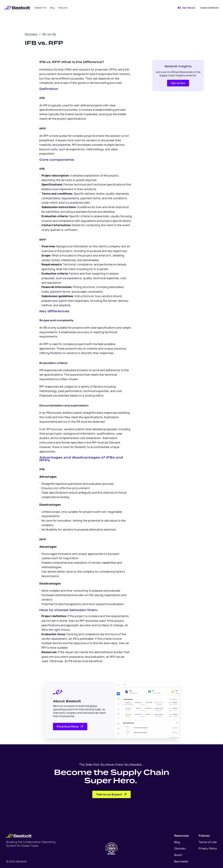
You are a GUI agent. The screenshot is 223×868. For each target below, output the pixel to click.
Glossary (31, 34)
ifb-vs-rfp (49, 34)
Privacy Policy (208, 848)
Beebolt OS (40, 8)
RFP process (54, 429)
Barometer (181, 861)
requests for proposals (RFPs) (98, 69)
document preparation (69, 657)
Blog (177, 842)
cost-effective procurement (71, 488)
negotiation (70, 558)
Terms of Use (208, 842)
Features (63, 8)
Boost (178, 855)
